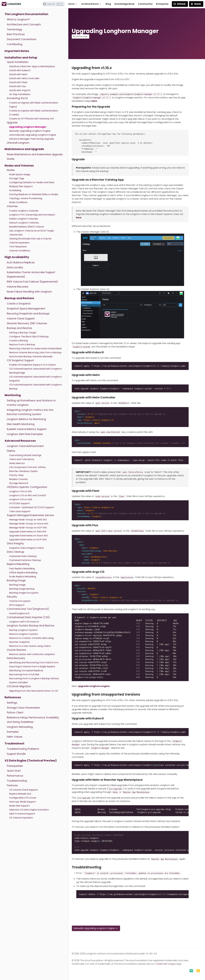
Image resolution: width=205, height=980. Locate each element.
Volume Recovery (18, 287)
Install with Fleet (18, 82)
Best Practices (16, 34)
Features (12, 785)
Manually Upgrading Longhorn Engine (30, 131)
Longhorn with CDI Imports (24, 622)
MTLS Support (17, 605)
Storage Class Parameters (23, 708)
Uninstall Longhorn (18, 143)
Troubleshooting (17, 781)
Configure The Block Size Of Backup (29, 337)
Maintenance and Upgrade (24, 149)
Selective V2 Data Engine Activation (29, 810)
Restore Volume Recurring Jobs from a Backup (35, 353)
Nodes (11, 170)
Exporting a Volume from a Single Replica (32, 666)
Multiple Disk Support (21, 186)
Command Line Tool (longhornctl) (28, 609)
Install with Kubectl (20, 70)
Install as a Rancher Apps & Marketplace (32, 66)
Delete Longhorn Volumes (24, 219)
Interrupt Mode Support (22, 802)
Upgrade (12, 123)
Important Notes (17, 51)
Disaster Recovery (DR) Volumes (27, 323)
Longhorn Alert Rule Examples (25, 434)
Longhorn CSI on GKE (21, 499)
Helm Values (15, 737)
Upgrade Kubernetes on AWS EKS (28, 532)
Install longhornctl (19, 613)
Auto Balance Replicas (21, 262)
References (13, 697)
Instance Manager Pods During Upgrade (31, 139)
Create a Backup (19, 341)
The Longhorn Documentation (26, 14)
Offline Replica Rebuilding (23, 573)
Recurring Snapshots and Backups (28, 314)
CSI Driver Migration (19, 686)
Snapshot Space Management (26, 309)
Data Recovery (16, 658)
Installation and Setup (21, 58)
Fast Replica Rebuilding (22, 569)
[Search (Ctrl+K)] (54, 4)
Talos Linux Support (20, 511)
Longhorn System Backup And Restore (31, 626)
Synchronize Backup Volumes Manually (31, 356)
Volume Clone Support (21, 319)
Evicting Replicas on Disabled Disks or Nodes (34, 194)
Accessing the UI (17, 98)
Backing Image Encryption (24, 593)
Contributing (15, 44)
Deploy (11, 451)
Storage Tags (17, 178)
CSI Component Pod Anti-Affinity (27, 467)
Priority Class (16, 475)
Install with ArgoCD (20, 90)
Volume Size (16, 235)
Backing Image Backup (22, 589)
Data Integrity (15, 543)
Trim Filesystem (18, 247)
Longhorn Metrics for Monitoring (26, 419)
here (79, 218)
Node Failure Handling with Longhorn (29, 292)
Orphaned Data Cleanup (23, 556)
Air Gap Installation (20, 94)
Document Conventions (22, 39)
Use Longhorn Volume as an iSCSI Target (32, 231)
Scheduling (15, 190)
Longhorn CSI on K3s (20, 491)
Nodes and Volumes (19, 166)
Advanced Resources (20, 441)
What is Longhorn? (18, 20)
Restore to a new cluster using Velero (30, 646)
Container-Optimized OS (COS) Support (32, 507)
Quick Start (14, 771)
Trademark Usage (165, 964)
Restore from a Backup (22, 345)
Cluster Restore (16, 650)
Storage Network (19, 483)
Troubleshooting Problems (23, 749)
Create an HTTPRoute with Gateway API (31, 119)
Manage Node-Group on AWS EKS (28, 520)
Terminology (15, 29)
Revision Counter (19, 479)
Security (12, 597)
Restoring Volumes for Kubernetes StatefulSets (35, 349)
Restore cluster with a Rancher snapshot (32, 654)
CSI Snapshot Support (20, 360)
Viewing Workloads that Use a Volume (30, 239)
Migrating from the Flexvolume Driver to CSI (34, 691)
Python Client (15, 713)
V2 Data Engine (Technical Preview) (31, 761)
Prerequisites (15, 766)
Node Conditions (18, 202)
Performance (15, 776)
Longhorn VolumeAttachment (25, 446)
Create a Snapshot (19, 304)
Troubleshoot (14, 743)
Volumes (12, 206)
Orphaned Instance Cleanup (25, 560)
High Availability (17, 257)
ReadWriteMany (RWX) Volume (27, 227)
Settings (12, 703)
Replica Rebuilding (18, 564)
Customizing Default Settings (25, 455)
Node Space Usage (20, 174)
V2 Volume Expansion (21, 818)
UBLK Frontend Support (22, 814)
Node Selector (17, 463)
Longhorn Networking (20, 727)
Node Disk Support (19, 806)
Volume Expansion (19, 243)
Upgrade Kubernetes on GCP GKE (28, 540)
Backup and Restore (19, 298)
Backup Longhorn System (23, 630)
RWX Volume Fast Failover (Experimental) (32, 282)
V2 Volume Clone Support (23, 790)
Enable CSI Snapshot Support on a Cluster (33, 365)
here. (94, 101)
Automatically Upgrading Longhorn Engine (33, 135)
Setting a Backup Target (23, 333)
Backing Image (16, 580)
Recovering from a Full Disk (24, 674)
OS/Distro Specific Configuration (27, 487)
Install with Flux (18, 86)
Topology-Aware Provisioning (26, 198)
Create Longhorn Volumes (24, 211)
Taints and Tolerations (22, 459)
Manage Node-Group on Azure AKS (29, 524)
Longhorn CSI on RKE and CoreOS (28, 495)
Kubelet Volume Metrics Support (27, 429)
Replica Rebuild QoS (20, 794)
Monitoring (13, 395)
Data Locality (15, 267)
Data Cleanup (16, 552)
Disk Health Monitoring (21, 424)
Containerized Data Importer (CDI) (28, 617)
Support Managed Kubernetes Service (30, 515)
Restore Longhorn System (24, 634)
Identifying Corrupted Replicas (26, 670)
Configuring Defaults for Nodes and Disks (32, 182)
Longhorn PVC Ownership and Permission (32, 215)
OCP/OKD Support (20, 503)
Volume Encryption (20, 601)
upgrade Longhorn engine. (94, 686)
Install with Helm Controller (24, 78)
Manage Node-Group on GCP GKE (28, 528)
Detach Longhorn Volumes (24, 223)
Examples (13, 732)
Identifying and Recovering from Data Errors (34, 663)
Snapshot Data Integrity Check (26, 548)
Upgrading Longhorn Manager (28, 127)
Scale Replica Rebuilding (23, 577)
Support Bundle (16, 754)
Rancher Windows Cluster (23, 471)
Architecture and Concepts (24, 24)
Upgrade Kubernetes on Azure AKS (28, 536)
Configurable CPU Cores (23, 798)
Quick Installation (18, 62)
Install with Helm (18, 74)
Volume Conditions (20, 251)
